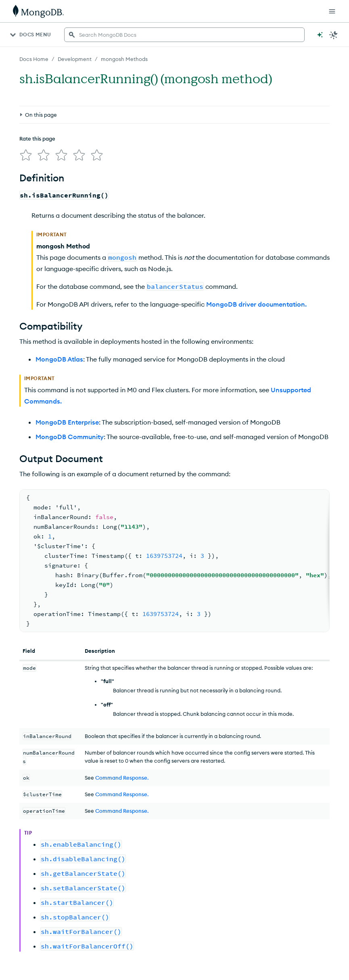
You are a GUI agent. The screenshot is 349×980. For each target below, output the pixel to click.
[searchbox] (184, 35)
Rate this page (37, 139)
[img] (26, 155)
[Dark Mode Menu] (334, 35)
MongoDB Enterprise (67, 422)
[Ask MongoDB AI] (320, 35)
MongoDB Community (70, 437)
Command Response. (122, 778)
